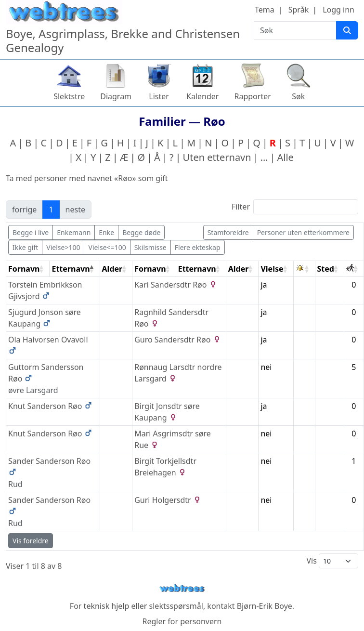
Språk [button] (299, 10)
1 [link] (51, 210)
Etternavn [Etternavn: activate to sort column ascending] (197, 269)
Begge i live (31, 232)
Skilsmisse (150, 247)
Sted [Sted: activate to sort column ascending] (326, 269)
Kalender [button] (202, 96)
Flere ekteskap (198, 247)
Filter (295, 207)
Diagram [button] (116, 96)
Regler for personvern (182, 621)
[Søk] (347, 30)
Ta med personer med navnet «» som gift (87, 178)
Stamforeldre (228, 232)
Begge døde (141, 232)
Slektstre (69, 96)
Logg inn (338, 10)
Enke (106, 232)
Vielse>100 (63, 247)
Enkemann (74, 232)
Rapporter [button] (252, 96)
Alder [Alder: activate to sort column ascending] (112, 269)
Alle (286, 157)
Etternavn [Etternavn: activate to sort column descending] (71, 269)
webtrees (182, 588)
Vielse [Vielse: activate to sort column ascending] (272, 269)
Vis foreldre (31, 541)
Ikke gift (25, 247)
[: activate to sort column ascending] (305, 269)
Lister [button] (159, 96)
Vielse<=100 (107, 247)
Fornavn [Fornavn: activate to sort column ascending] (24, 269)
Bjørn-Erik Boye (265, 606)
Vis (332, 561)
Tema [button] (265, 10)
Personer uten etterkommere (303, 232)
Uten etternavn (217, 157)
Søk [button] (298, 96)
